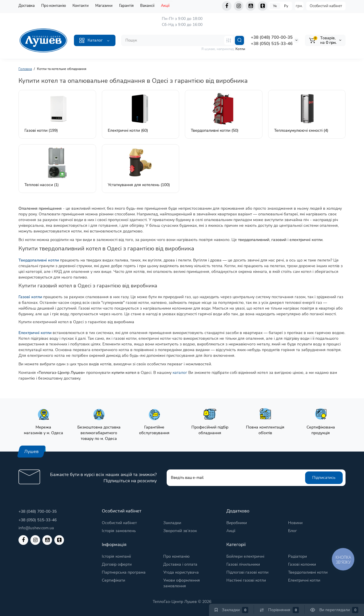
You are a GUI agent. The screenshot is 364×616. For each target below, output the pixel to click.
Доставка (27, 6)
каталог (180, 373)
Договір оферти (117, 564)
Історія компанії (116, 556)
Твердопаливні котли (308, 572)
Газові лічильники (243, 564)
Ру (286, 6)
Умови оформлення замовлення (182, 583)
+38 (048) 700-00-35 (272, 37)
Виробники (237, 523)
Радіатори (297, 556)
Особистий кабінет (326, 6)
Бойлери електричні (245, 556)
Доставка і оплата (180, 564)
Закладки (172, 523)
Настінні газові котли (246, 580)
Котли (240, 49)
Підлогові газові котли (247, 572)
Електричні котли (304, 580)
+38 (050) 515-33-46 (272, 44)
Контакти (81, 6)
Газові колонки (302, 564)
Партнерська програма (124, 572)
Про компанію (54, 6)
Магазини (104, 6)
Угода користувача (181, 572)
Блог (292, 531)
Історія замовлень (119, 531)
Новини (295, 523)
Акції (165, 6)
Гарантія (126, 6)
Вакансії (147, 6)
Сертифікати (113, 580)
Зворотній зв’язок (180, 531)
